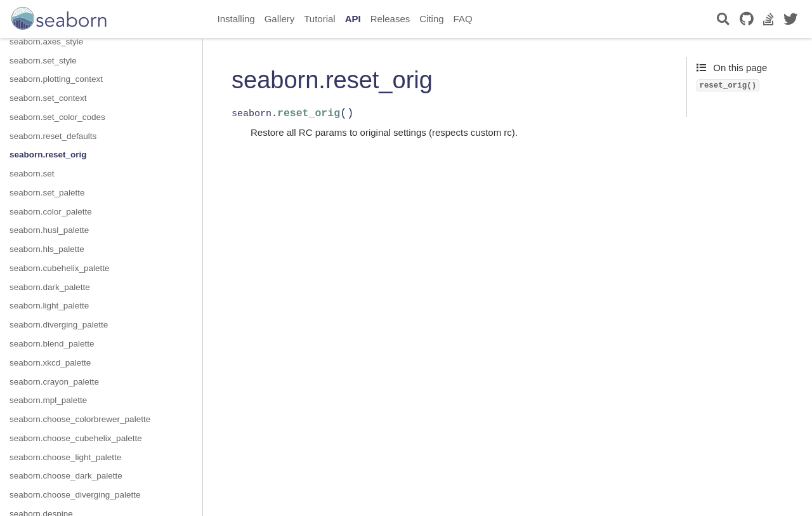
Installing (236, 19)
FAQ (463, 19)
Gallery (280, 19)
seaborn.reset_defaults (53, 136)
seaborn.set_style (43, 61)
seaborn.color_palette (51, 212)
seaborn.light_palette (49, 306)
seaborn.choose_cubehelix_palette (76, 438)
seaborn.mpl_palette (48, 400)
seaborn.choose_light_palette (65, 457)
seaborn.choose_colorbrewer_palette (80, 419)
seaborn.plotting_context (56, 79)
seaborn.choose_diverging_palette (75, 495)
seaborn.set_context (48, 98)
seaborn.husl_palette (49, 230)
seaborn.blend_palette (52, 344)
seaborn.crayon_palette (54, 382)
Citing (431, 19)
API (353, 19)
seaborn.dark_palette (50, 287)
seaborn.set (32, 174)
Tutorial (319, 19)
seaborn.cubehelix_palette (60, 268)
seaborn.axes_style (46, 42)
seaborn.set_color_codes (57, 117)
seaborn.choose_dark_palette (66, 476)
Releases (390, 19)
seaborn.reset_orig (48, 155)
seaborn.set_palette (47, 193)
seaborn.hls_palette (47, 249)
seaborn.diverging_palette (59, 325)
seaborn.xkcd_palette (50, 363)
